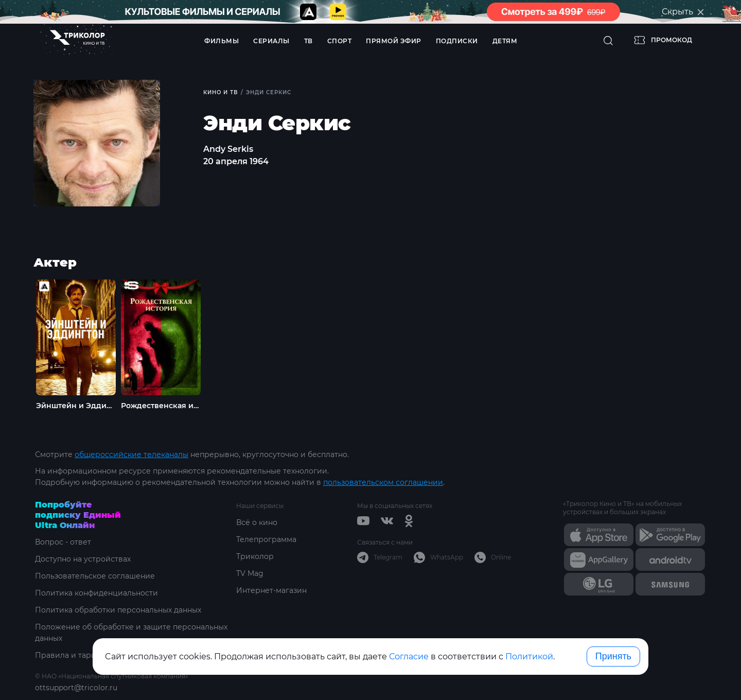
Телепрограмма (266, 539)
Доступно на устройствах (83, 559)
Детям (505, 41)
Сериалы (271, 41)
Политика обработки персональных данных (118, 610)
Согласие (409, 657)
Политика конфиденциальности (96, 593)
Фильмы (222, 41)
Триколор (255, 556)
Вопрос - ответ (63, 542)
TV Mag (250, 573)
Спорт (340, 41)
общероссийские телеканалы (131, 454)
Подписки (457, 41)
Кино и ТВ (220, 92)
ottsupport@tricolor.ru (76, 688)
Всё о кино (257, 522)
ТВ (308, 41)
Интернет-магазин (271, 590)
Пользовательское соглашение (95, 576)
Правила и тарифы (71, 655)
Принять (613, 656)
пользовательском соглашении (383, 482)
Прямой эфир (394, 41)
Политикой (529, 657)
